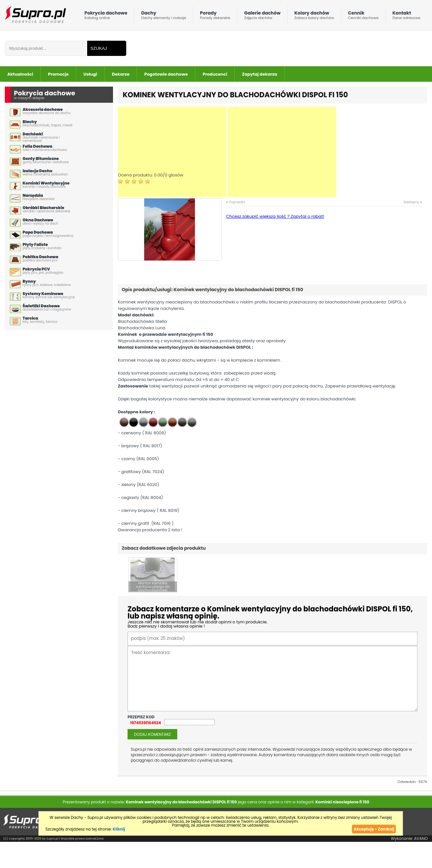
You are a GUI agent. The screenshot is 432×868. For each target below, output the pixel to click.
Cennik (363, 17)
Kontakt (406, 17)
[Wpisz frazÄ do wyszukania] (46, 48)
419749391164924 (144, 723)
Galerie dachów (262, 17)
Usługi (90, 74)
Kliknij (119, 829)
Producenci (215, 74)
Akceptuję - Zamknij (374, 829)
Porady (215, 17)
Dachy (164, 17)
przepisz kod (141, 717)
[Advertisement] (172, 152)
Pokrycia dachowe (106, 17)
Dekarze (121, 74)
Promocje (58, 74)
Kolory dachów (314, 17)
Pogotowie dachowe (166, 74)
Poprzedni (237, 202)
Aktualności (20, 74)
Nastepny (411, 202)
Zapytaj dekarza (260, 74)
